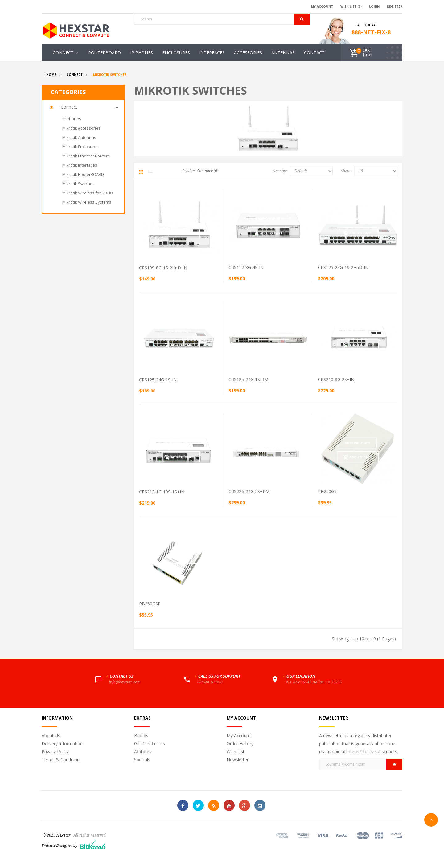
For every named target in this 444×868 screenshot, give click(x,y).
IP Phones (72, 119)
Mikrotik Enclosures (80, 147)
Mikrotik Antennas (79, 137)
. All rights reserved (89, 835)
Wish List (236, 752)
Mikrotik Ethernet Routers (86, 156)
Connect (75, 75)
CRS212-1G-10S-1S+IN (162, 492)
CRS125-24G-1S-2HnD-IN (343, 267)
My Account (238, 735)
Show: (346, 171)
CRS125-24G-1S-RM (248, 379)
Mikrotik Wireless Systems (87, 202)
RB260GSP (150, 604)
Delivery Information (62, 743)
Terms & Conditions (62, 760)
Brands (141, 735)
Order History (240, 743)
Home (51, 75)
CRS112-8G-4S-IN (246, 267)
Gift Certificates (150, 743)
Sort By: (280, 171)
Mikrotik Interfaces (80, 165)
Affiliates (143, 752)
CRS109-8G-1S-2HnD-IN (163, 268)
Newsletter (238, 760)
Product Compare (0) (200, 171)
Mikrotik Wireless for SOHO (88, 193)
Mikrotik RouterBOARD (83, 174)
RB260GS (327, 491)
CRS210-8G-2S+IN (336, 379)
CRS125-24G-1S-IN (158, 380)
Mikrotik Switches (110, 75)
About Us (51, 735)
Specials (142, 760)
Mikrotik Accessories (81, 128)
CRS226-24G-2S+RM (249, 491)
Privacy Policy (55, 752)
